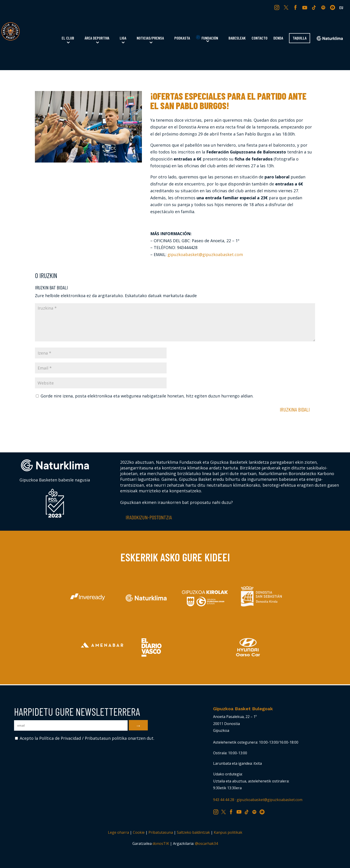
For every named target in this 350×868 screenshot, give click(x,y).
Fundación (207, 38)
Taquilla (300, 38)
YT (305, 7)
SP (324, 7)
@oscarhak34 (206, 843)
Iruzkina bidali (295, 409)
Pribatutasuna (161, 832)
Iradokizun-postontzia (149, 517)
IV (334, 7)
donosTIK (161, 843)
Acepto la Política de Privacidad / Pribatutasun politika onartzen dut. (85, 738)
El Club (68, 38)
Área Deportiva (97, 38)
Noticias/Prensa (150, 38)
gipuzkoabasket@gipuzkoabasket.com (205, 254)
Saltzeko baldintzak (193, 832)
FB (296, 7)
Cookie (139, 832)
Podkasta (182, 38)
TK (314, 7)
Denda (278, 38)
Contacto (260, 38)
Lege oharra (118, 832)
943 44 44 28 (224, 800)
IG (278, 7)
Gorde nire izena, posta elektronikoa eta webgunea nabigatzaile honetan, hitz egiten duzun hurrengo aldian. (147, 396)
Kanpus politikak (228, 832)
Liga (123, 38)
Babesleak (237, 38)
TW (286, 7)
